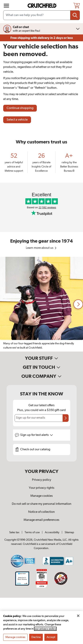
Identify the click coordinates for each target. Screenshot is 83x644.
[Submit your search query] (75, 15)
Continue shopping (20, 108)
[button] (78, 304)
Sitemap (69, 532)
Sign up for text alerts (37, 435)
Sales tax (14, 532)
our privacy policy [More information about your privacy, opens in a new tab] (45, 630)
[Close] (78, 617)
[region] (41, 304)
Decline (36, 639)
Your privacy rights (42, 488)
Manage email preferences (41, 520)
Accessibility (52, 532)
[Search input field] (41, 15)
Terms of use (32, 532)
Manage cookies (42, 496)
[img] (6, 6)
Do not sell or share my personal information (42, 504)
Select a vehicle (17, 120)
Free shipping (42, 38)
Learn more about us (41, 248)
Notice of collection (41, 512)
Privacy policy (42, 480)
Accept (51, 639)
